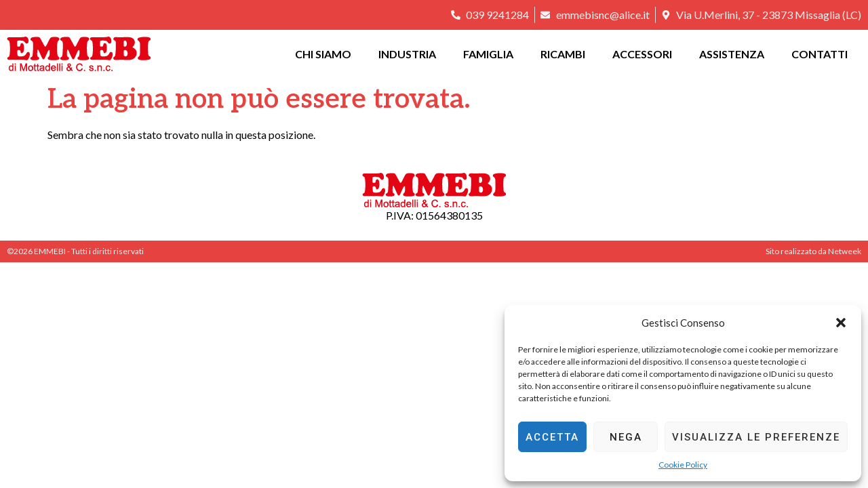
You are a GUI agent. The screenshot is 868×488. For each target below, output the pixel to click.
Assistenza (732, 54)
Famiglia (488, 54)
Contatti (820, 54)
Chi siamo (323, 54)
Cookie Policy (683, 465)
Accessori (642, 54)
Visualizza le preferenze (756, 437)
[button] (841, 323)
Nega (626, 437)
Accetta (552, 437)
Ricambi (563, 54)
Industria (407, 54)
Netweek (845, 251)
